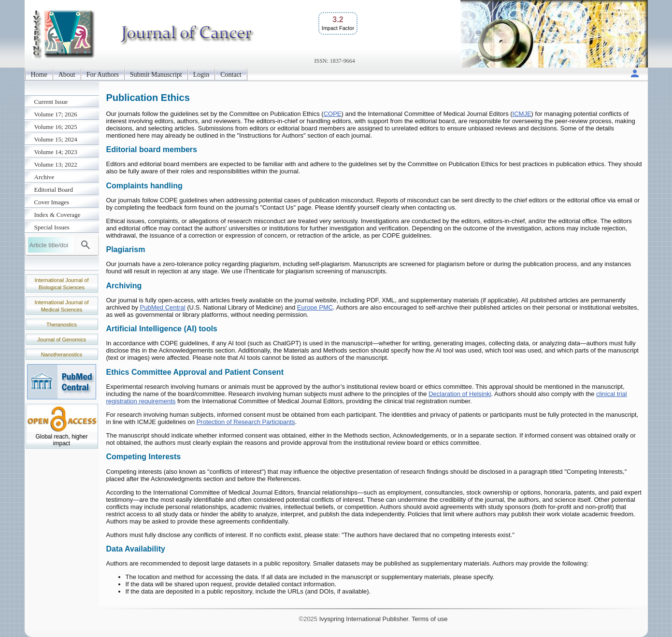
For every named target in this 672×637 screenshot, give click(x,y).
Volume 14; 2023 (56, 152)
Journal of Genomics (62, 340)
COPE (333, 114)
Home (39, 75)
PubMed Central (163, 307)
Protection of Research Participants (246, 422)
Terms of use (429, 619)
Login (201, 75)
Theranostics (62, 325)
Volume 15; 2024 (56, 139)
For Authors (103, 75)
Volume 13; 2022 (56, 164)
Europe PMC (315, 307)
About (67, 75)
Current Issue (51, 102)
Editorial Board (54, 190)
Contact (231, 75)
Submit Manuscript (156, 75)
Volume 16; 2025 (56, 127)
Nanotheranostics (62, 354)
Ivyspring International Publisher (364, 619)
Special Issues (52, 227)
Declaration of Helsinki (460, 394)
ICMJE (522, 114)
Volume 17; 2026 (56, 114)
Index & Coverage (57, 215)
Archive (44, 177)
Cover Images (52, 202)
